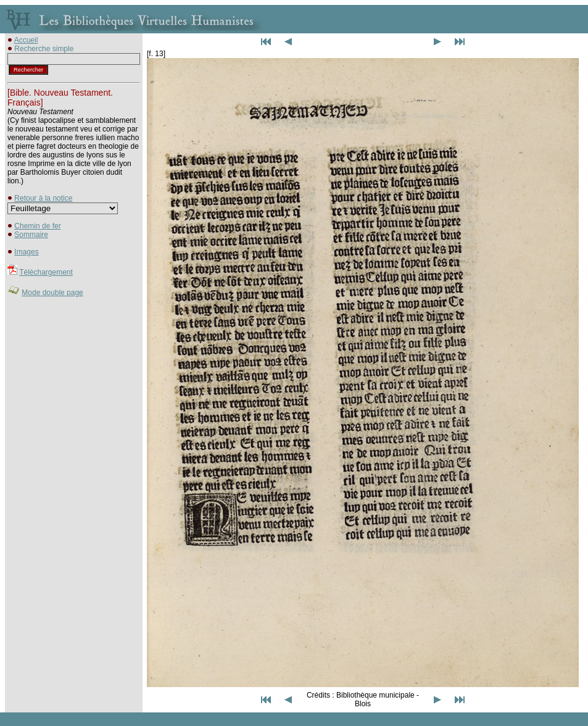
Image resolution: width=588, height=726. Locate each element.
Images (26, 252)
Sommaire (31, 235)
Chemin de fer (37, 226)
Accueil (26, 40)
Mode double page (52, 293)
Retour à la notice (43, 198)
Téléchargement (46, 272)
